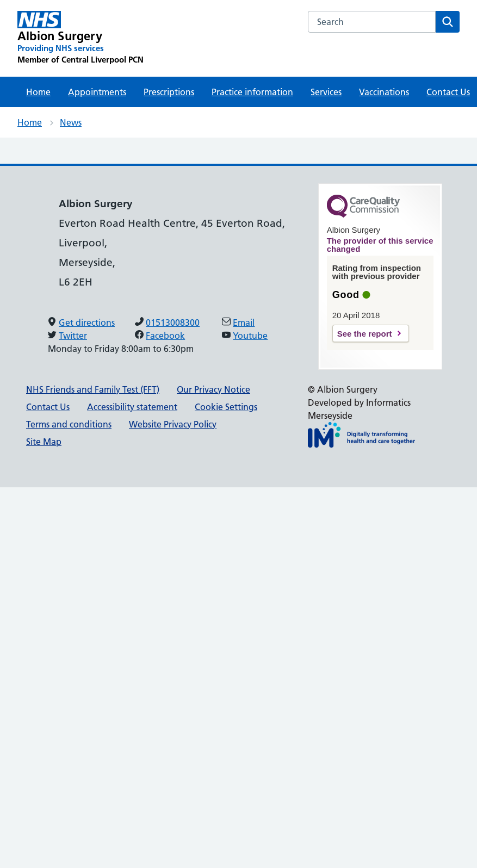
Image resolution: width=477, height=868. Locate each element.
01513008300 (173, 323)
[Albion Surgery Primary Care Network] (80, 38)
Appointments (97, 92)
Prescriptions (169, 92)
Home (38, 92)
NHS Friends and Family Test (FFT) (93, 389)
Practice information (252, 92)
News (71, 122)
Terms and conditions (69, 424)
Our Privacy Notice (213, 389)
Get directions (87, 323)
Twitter (73, 336)
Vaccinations (384, 92)
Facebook (165, 336)
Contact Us (48, 407)
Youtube (250, 336)
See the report (365, 334)
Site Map (44, 442)
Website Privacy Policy (173, 424)
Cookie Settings (226, 407)
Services (326, 92)
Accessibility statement (132, 407)
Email (244, 323)
